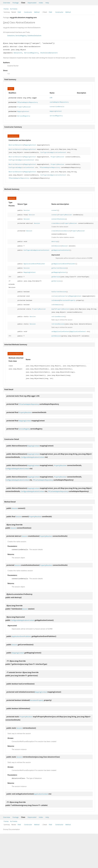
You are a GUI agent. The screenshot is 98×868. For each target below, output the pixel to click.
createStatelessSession (61, 230)
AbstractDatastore (16, 144)
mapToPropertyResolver (60, 308)
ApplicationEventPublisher (34, 263)
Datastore (11, 35)
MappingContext (23, 111)
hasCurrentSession (59, 291)
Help (47, 3)
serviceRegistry (56, 115)
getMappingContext (59, 271)
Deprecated (32, 3)
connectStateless (58, 218)
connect (54, 209)
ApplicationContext (78, 331)
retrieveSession (58, 316)
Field (19, 12)
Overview (7, 3)
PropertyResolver (24, 106)
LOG (51, 98)
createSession (57, 222)
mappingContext (56, 111)
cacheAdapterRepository (59, 102)
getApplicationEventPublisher (63, 263)
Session (27, 209)
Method (37, 12)
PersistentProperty (68, 299)
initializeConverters (60, 295)
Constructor (28, 12)
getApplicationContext (60, 249)
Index (41, 3)
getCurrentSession (59, 267)
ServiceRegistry (21, 35)
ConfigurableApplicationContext (53, 151)
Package (16, 3)
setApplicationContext (60, 331)
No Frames (14, 9)
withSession (56, 335)
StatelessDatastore (34, 35)
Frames (6, 9)
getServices (56, 280)
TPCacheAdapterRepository (27, 102)
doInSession (56, 245)
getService (56, 276)
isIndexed (55, 299)
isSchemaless (57, 304)
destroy (54, 241)
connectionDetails (57, 106)
